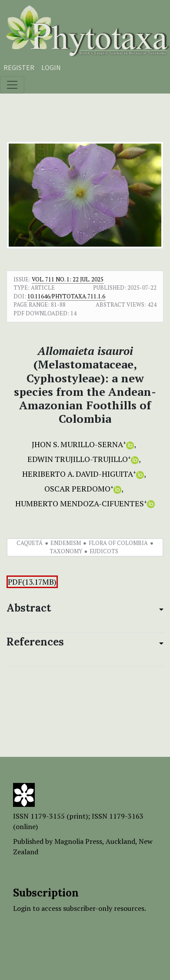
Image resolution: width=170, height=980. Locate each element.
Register (19, 67)
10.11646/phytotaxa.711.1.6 (66, 296)
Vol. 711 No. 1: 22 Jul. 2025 (68, 279)
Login (51, 67)
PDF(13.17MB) (32, 582)
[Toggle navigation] (12, 85)
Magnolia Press (78, 841)
